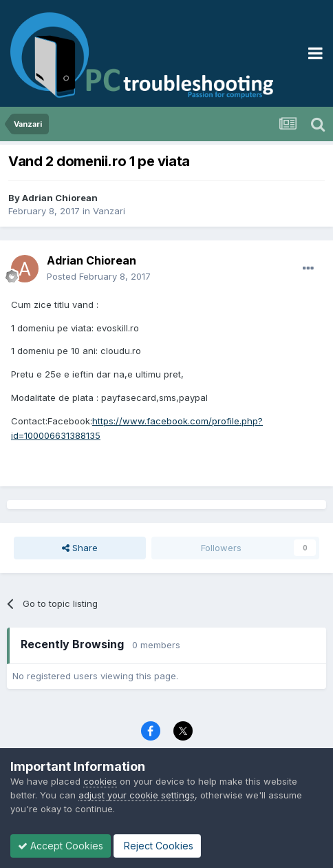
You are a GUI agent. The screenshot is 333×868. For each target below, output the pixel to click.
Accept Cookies (61, 846)
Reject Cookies (157, 846)
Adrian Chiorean (60, 198)
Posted (99, 276)
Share (80, 548)
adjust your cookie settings (137, 795)
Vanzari (109, 211)
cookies (100, 781)
